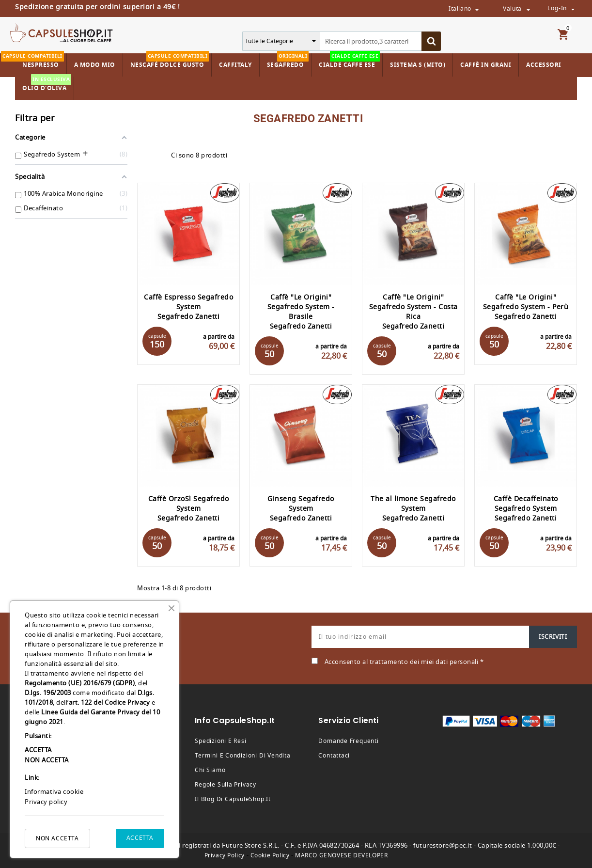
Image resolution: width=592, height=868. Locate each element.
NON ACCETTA (57, 838)
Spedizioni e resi (220, 741)
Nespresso (39, 61)
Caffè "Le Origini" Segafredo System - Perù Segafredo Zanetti (526, 307)
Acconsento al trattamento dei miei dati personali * (404, 662)
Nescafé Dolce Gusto (170, 61)
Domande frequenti (348, 741)
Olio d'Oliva (47, 85)
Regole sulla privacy (226, 785)
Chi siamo (210, 770)
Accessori (544, 65)
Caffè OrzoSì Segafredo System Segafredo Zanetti (189, 509)
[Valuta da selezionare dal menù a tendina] (528, 9)
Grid (142, 156)
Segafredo (288, 61)
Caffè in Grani (486, 65)
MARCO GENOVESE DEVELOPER (341, 855)
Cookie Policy (270, 855)
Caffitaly (235, 65)
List (159, 156)
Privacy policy (46, 802)
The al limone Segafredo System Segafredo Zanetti (413, 509)
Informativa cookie (54, 792)
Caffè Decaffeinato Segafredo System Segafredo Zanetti (526, 509)
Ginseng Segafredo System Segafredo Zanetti (301, 509)
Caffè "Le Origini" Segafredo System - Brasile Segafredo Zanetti (301, 312)
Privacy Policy (225, 855)
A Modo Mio (95, 65)
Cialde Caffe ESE (349, 61)
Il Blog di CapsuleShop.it (233, 799)
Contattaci (334, 756)
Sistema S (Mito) (418, 65)
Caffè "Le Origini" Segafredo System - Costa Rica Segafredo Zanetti (413, 312)
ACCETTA (140, 838)
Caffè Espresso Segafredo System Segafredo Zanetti (188, 307)
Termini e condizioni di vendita (243, 756)
